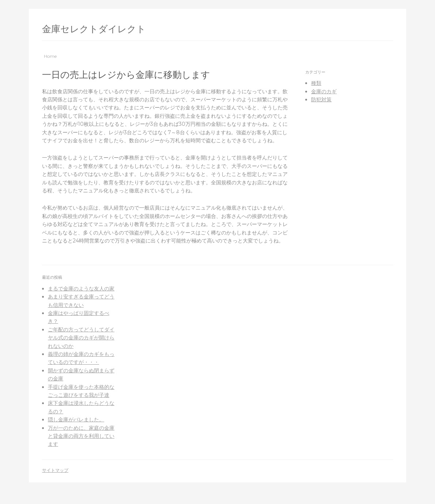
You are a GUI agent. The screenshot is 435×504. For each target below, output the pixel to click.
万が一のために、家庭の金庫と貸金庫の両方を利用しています (81, 436)
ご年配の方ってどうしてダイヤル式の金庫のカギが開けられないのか (81, 338)
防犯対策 (321, 99)
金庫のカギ (324, 91)
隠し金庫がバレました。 (76, 420)
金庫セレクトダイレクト (94, 29)
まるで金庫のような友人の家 (81, 289)
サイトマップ (55, 470)
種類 (316, 83)
